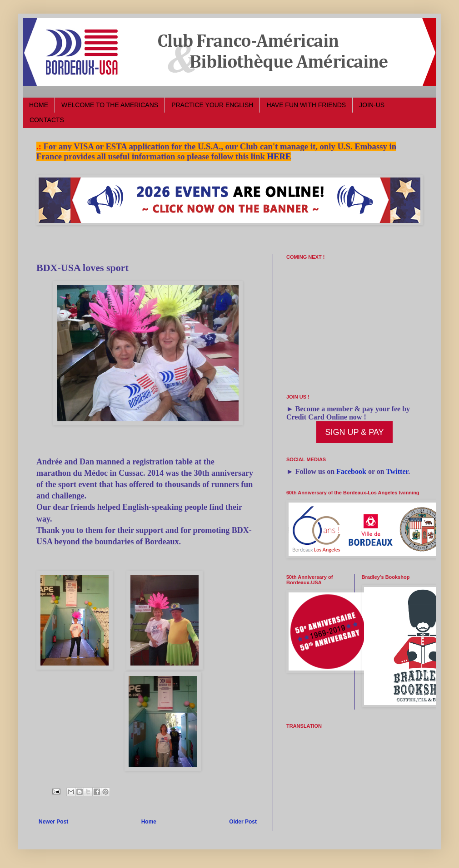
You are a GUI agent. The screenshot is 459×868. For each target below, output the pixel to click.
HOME (39, 105)
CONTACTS (47, 120)
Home (149, 822)
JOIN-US (372, 105)
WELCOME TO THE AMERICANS (110, 105)
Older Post (243, 822)
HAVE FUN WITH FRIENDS (306, 105)
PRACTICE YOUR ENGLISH (212, 105)
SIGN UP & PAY (354, 432)
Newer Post (53, 822)
